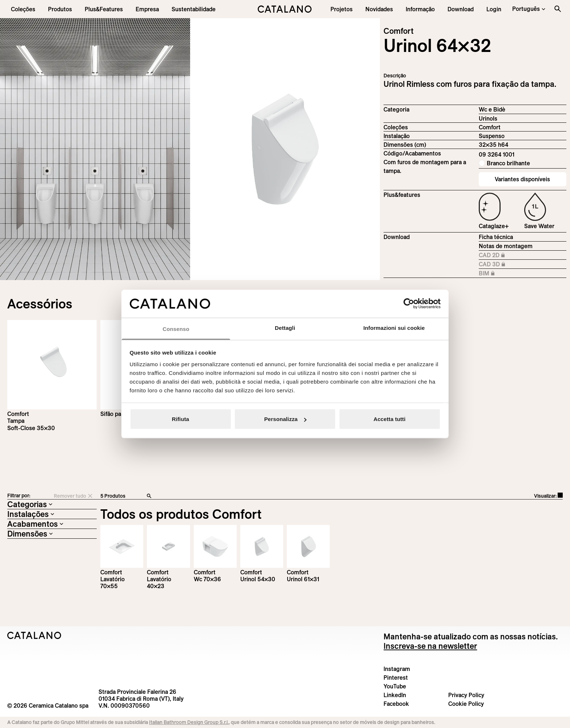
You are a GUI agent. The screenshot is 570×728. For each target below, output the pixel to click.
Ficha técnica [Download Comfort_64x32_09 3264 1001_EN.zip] (496, 237)
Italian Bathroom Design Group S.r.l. (189, 722)
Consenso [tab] (176, 329)
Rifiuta (180, 419)
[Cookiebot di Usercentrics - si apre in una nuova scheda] (409, 304)
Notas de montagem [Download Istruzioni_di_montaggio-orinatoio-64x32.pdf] (506, 246)
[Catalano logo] (285, 9)
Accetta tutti (390, 419)
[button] (23, 9)
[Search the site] (558, 9)
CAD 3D (498, 264)
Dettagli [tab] (285, 327)
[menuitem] (104, 9)
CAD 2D (498, 255)
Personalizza (285, 419)
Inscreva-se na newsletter (430, 646)
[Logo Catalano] (34, 635)
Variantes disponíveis (522, 179)
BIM (498, 274)
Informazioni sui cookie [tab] (394, 327)
